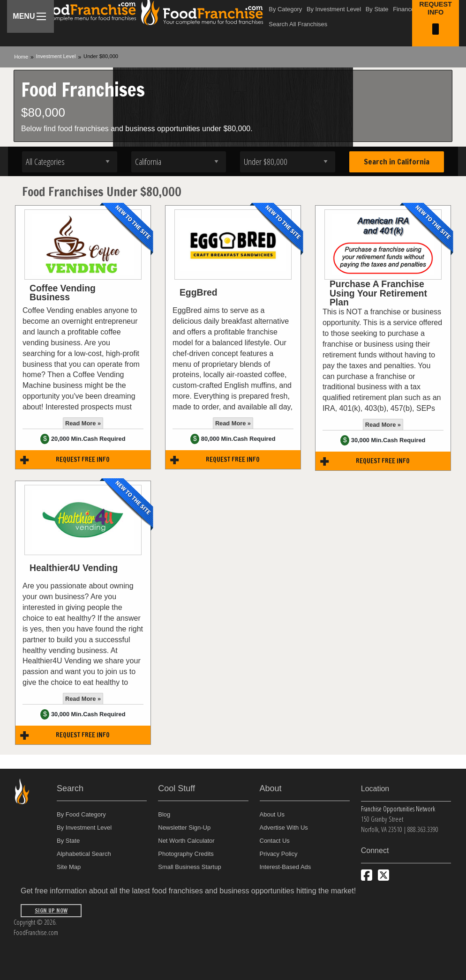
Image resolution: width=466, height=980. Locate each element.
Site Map (69, 867)
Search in (397, 162)
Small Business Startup (189, 867)
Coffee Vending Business (63, 293)
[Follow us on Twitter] (383, 875)
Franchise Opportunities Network (398, 809)
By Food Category (81, 814)
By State (377, 9)
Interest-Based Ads (286, 867)
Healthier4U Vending (74, 568)
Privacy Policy (279, 854)
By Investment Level (334, 9)
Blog (164, 814)
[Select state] (179, 162)
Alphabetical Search (84, 854)
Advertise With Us (284, 828)
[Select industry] (70, 162)
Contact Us (275, 841)
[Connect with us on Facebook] (367, 875)
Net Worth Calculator (186, 841)
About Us (272, 814)
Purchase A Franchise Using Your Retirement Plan (378, 293)
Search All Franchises (298, 24)
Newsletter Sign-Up (184, 828)
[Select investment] (288, 162)
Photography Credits (186, 854)
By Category (285, 9)
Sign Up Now (51, 910)
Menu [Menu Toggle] (29, 16)
